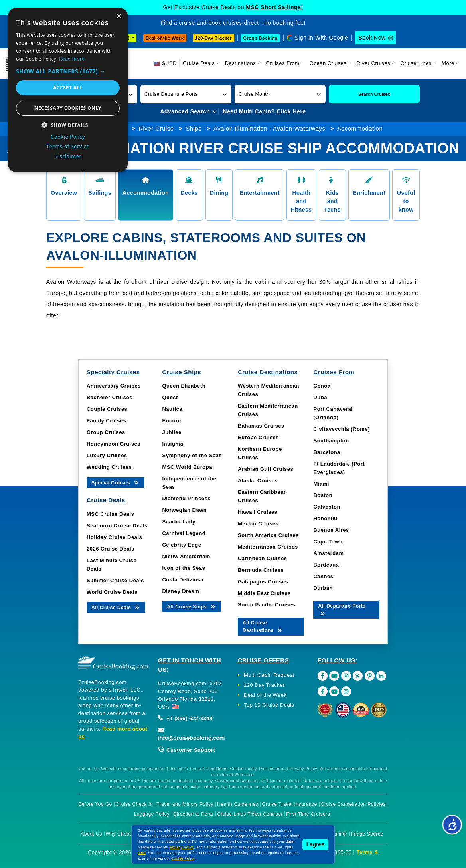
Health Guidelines (238, 804)
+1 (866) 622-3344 (185, 718)
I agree (315, 844)
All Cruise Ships (192, 606)
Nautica (172, 409)
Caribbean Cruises (262, 558)
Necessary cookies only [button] (68, 108)
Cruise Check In (134, 804)
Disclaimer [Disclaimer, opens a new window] (68, 156)
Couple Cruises (107, 409)
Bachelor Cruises (110, 397)
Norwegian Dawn (184, 510)
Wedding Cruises (109, 467)
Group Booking (260, 38)
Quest (170, 397)
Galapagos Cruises (263, 582)
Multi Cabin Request (269, 675)
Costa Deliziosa (183, 580)
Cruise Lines (416, 63)
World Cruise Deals (112, 592)
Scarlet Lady (179, 522)
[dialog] (68, 90)
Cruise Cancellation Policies (353, 804)
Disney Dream (181, 591)
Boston (323, 495)
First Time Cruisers (308, 814)
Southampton (331, 441)
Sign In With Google (321, 38)
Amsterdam (328, 553)
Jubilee (172, 432)
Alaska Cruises (258, 481)
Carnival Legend (184, 533)
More (448, 63)
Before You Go (95, 804)
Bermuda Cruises (261, 570)
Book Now (372, 38)
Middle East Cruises (264, 593)
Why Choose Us (124, 834)
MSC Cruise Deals (110, 514)
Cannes (323, 576)
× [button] (119, 17)
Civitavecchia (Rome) (342, 429)
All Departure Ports (342, 609)
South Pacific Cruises (267, 605)
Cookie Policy (183, 858)
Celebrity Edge (182, 545)
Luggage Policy (152, 814)
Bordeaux (326, 565)
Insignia (173, 444)
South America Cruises (268, 535)
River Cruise (156, 128)
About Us (91, 834)
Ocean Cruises (328, 63)
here (142, 853)
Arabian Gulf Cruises (266, 469)
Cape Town (328, 542)
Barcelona (327, 452)
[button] (186, 94)
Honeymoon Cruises (114, 444)
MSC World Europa (187, 467)
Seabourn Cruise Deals (117, 526)
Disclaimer (335, 834)
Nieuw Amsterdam (186, 556)
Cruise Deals (199, 63)
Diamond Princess (186, 498)
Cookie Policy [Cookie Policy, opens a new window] (68, 137)
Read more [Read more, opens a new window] (72, 59)
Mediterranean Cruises (268, 547)
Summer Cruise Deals (115, 580)
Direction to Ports (193, 814)
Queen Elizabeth (184, 386)
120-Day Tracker (213, 38)
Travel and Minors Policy (185, 804)
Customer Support (187, 750)
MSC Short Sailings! (274, 7)
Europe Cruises (258, 437)
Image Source (367, 834)
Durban (323, 588)
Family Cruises (107, 421)
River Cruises (374, 63)
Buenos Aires (331, 530)
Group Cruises (106, 432)
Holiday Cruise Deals (114, 537)
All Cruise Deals (116, 607)
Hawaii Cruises (258, 512)
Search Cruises (374, 94)
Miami (321, 484)
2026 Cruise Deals (111, 549)
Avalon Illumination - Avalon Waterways (270, 128)
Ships (194, 128)
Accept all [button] (68, 88)
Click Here (291, 111)
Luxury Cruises (107, 455)
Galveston (327, 507)
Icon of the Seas (184, 568)
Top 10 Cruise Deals (269, 705)
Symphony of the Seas (192, 455)
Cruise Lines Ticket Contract (250, 814)
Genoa (322, 386)
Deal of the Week (165, 38)
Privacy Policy (182, 847)
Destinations (241, 63)
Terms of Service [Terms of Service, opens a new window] (68, 146)
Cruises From (283, 63)
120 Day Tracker (264, 685)
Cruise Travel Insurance (290, 804)
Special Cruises (116, 482)
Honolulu (325, 518)
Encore (171, 421)
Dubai (321, 397)
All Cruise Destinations (263, 627)
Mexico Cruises (258, 524)
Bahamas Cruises (261, 426)
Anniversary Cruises (114, 386)
